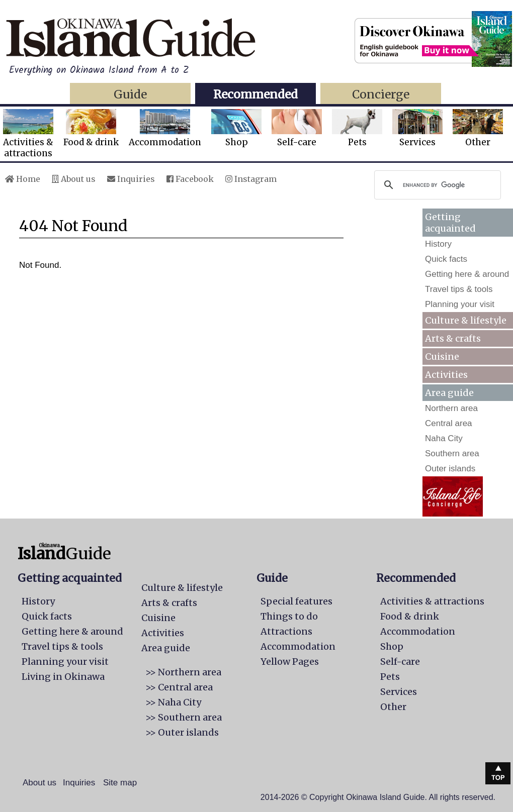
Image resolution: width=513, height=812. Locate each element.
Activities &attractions (28, 134)
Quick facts (446, 259)
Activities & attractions (432, 601)
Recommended (255, 94)
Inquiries (131, 179)
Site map (120, 783)
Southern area (452, 453)
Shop (236, 128)
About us (74, 179)
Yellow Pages (290, 662)
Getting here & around (467, 274)
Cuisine (442, 357)
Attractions (286, 631)
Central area (449, 423)
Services (417, 128)
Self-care (297, 128)
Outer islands (450, 469)
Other (478, 128)
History (438, 244)
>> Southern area (184, 717)
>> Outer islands (182, 732)
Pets (357, 128)
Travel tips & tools (459, 289)
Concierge (381, 94)
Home (23, 179)
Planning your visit (460, 304)
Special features (296, 601)
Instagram (251, 179)
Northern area (451, 408)
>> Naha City (173, 702)
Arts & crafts (453, 338)
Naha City (444, 438)
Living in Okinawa (63, 677)
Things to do (289, 616)
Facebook (190, 179)
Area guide (166, 648)
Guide (130, 94)
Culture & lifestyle (466, 320)
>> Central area (179, 687)
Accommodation (165, 128)
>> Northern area (183, 672)
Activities (446, 375)
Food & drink (91, 128)
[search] (436, 185)
